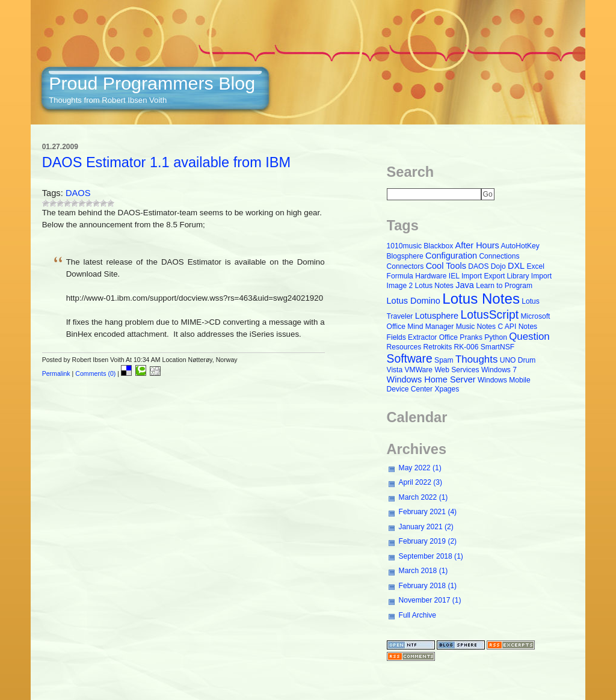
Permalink (56, 373)
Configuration (451, 256)
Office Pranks (461, 337)
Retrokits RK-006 (451, 347)
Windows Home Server (431, 379)
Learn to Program (504, 286)
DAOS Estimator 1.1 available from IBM (167, 162)
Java (465, 285)
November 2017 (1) (430, 600)
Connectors (405, 266)
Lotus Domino (414, 301)
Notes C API (497, 327)
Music (466, 327)
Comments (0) (95, 373)
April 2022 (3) (420, 482)
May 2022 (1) (420, 468)
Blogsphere (405, 256)
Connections (499, 256)
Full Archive (417, 615)
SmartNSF (497, 347)
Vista (395, 370)
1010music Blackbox (420, 246)
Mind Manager (430, 327)
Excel (536, 266)
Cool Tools (446, 266)
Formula (400, 276)
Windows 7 (499, 370)
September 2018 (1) (431, 556)
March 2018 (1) (423, 571)
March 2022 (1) (423, 497)
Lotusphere (437, 316)
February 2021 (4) (428, 512)
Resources (404, 347)
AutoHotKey (520, 246)
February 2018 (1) (428, 586)
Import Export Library (495, 276)
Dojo (498, 266)
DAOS (78, 193)
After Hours (477, 245)
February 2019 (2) (428, 541)
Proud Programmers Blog (152, 83)
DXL (516, 266)
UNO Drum (518, 360)
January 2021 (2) (426, 527)
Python (496, 337)
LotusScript (490, 315)
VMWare (419, 370)
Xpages (447, 389)
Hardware (431, 276)
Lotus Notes (481, 299)
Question (529, 336)
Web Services (457, 370)
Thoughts (476, 359)
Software (410, 359)
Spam (444, 360)
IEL (454, 276)
